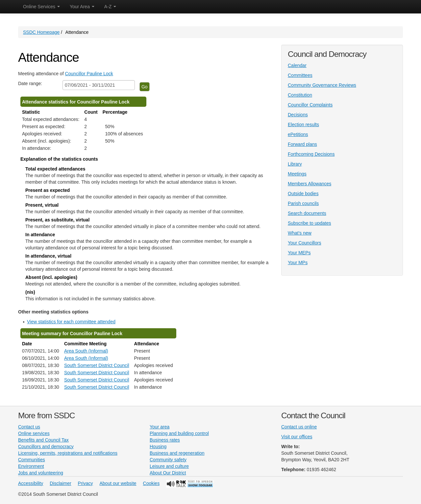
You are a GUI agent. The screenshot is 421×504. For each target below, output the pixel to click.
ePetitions (298, 134)
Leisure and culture (169, 466)
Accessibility (31, 483)
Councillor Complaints (310, 105)
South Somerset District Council (97, 365)
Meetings (297, 174)
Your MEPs (299, 253)
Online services (34, 433)
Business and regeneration (177, 453)
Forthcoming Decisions (311, 154)
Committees (300, 75)
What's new (300, 233)
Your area (160, 427)
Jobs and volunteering (41, 473)
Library (295, 164)
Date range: (30, 83)
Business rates (165, 440)
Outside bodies (303, 194)
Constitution (300, 95)
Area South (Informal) (86, 351)
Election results (303, 125)
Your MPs (298, 263)
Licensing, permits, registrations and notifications (68, 453)
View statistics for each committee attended (71, 322)
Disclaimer (60, 483)
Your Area (82, 7)
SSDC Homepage (41, 32)
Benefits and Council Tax (43, 440)
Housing (158, 447)
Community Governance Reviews (322, 85)
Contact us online (299, 427)
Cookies (151, 483)
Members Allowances (310, 184)
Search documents (307, 213)
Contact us (29, 427)
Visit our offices (297, 437)
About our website (118, 483)
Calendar (297, 65)
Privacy (86, 483)
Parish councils (303, 203)
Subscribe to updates (310, 223)
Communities (32, 460)
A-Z (110, 7)
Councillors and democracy (46, 447)
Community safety (168, 460)
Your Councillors (304, 243)
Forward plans (302, 144)
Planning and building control (179, 433)
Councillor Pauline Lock (89, 74)
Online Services (41, 7)
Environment (31, 466)
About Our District (168, 473)
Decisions (298, 115)
